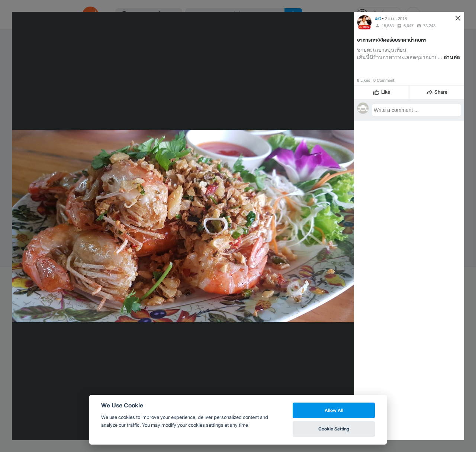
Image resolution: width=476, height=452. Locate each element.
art (378, 18)
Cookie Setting (334, 429)
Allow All (334, 410)
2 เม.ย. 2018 (396, 19)
